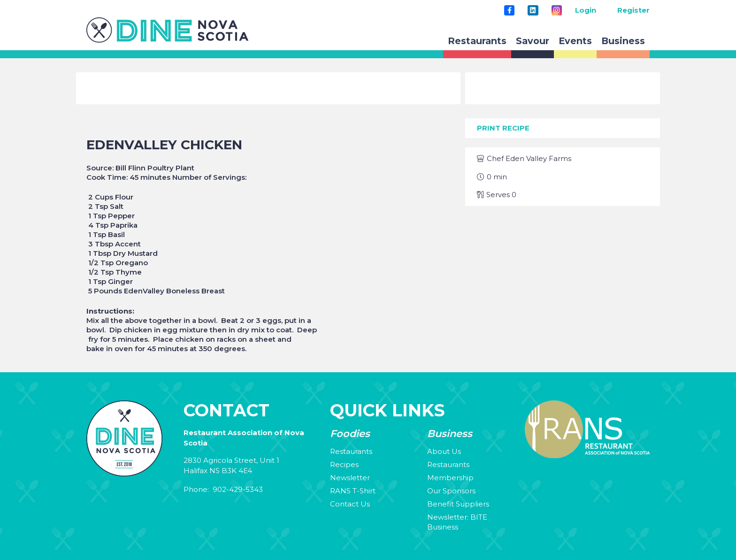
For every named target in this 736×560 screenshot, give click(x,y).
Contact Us (350, 504)
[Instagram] (557, 10)
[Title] (509, 10)
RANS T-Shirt (353, 491)
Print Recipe (503, 128)
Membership (450, 478)
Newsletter (350, 478)
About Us (444, 451)
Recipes (344, 464)
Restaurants (351, 451)
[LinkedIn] (533, 10)
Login (586, 10)
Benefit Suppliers (458, 504)
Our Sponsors (451, 491)
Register (633, 10)
